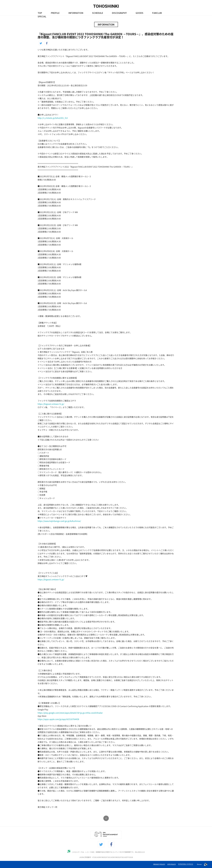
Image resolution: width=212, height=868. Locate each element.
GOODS (137, 13)
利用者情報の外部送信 (186, 864)
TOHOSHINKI (106, 6)
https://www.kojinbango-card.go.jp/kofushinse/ (59, 521)
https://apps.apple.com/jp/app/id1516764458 (58, 719)
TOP (40, 13)
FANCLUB (154, 13)
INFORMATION (75, 13)
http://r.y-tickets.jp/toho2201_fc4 (53, 118)
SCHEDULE (96, 13)
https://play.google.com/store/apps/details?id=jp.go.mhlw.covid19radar (70, 713)
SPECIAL (42, 17)
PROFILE (55, 13)
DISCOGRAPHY (117, 13)
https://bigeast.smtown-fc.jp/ (51, 404)
